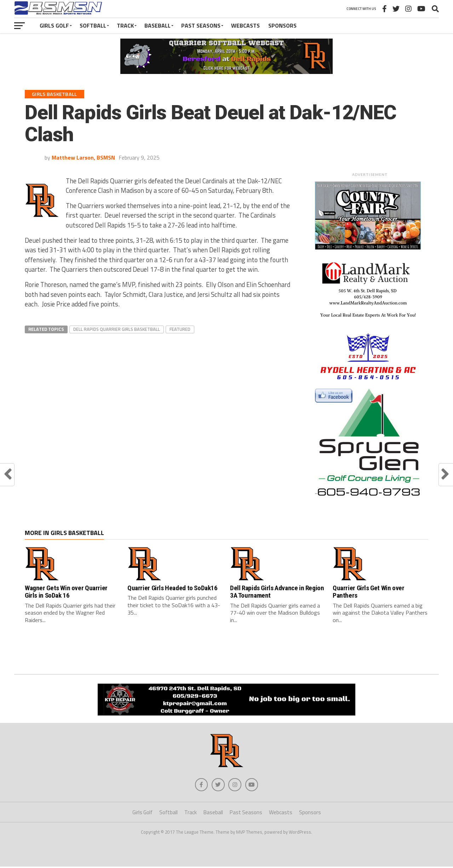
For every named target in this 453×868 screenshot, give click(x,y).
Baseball (157, 25)
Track (125, 25)
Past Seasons (201, 25)
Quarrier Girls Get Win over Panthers (369, 592)
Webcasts (245, 25)
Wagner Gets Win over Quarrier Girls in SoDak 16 (66, 592)
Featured (180, 329)
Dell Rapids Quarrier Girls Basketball (117, 329)
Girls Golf (54, 25)
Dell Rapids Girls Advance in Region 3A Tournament (277, 592)
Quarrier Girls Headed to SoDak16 (173, 588)
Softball (93, 25)
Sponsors (282, 25)
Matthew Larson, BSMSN (83, 157)
